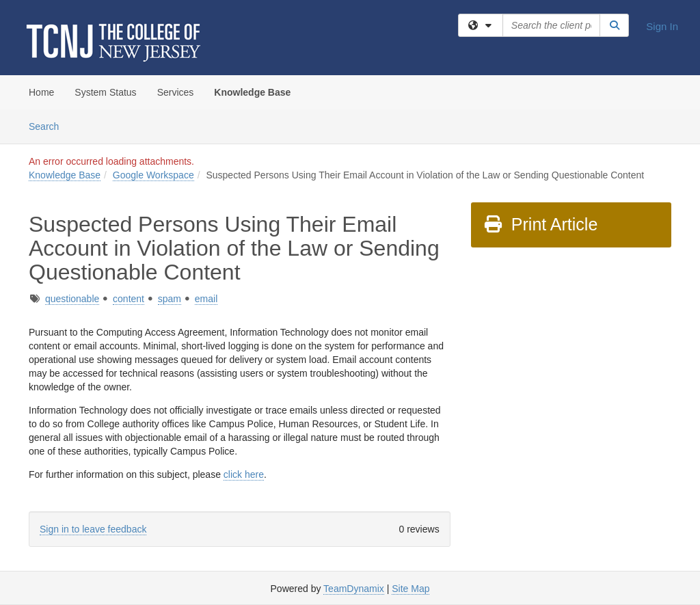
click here (244, 474)
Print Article (540, 224)
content (129, 299)
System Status (105, 92)
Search (49, 125)
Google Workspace (153, 175)
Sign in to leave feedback (93, 529)
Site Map (410, 589)
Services (176, 92)
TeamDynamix (354, 589)
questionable (72, 299)
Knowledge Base (252, 92)
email (206, 299)
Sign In (662, 26)
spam (170, 299)
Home (41, 92)
